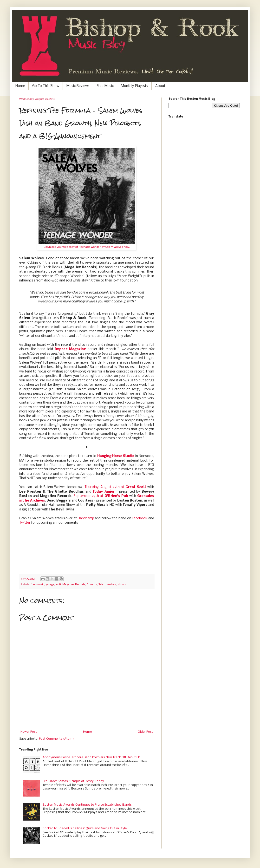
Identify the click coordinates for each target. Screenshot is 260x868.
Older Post (145, 732)
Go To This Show (46, 86)
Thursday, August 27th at (115, 487)
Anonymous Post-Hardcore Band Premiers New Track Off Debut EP (91, 757)
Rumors (92, 585)
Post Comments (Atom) (56, 739)
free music (37, 585)
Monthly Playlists (134, 86)
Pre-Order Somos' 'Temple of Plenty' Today (73, 781)
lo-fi (58, 585)
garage (50, 585)
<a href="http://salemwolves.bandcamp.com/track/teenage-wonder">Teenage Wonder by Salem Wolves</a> (87, 549)
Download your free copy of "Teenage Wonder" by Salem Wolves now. (87, 247)
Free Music (105, 86)
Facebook (140, 519)
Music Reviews (78, 86)
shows (122, 585)
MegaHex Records (74, 585)
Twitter (25, 523)
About (160, 86)
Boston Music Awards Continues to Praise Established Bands (87, 805)
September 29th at (101, 496)
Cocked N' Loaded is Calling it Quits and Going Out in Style (85, 828)
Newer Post (29, 732)
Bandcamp (86, 519)
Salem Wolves (107, 585)
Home (20, 86)
